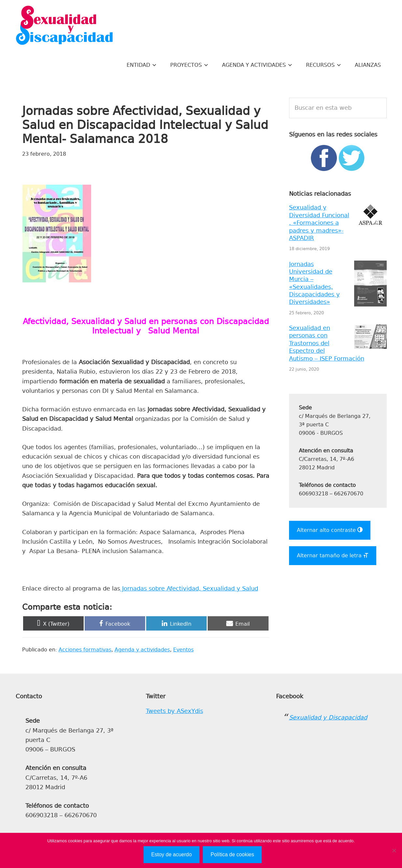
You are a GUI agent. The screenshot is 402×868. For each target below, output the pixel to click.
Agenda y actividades (142, 650)
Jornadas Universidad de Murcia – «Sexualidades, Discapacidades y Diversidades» (314, 283)
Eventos (183, 650)
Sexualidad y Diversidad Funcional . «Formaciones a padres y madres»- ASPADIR (319, 223)
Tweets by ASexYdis (174, 711)
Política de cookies (232, 854)
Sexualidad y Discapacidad (64, 26)
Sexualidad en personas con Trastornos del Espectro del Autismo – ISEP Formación (327, 343)
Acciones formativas (85, 650)
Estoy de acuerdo (172, 854)
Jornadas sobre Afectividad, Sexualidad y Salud (189, 589)
